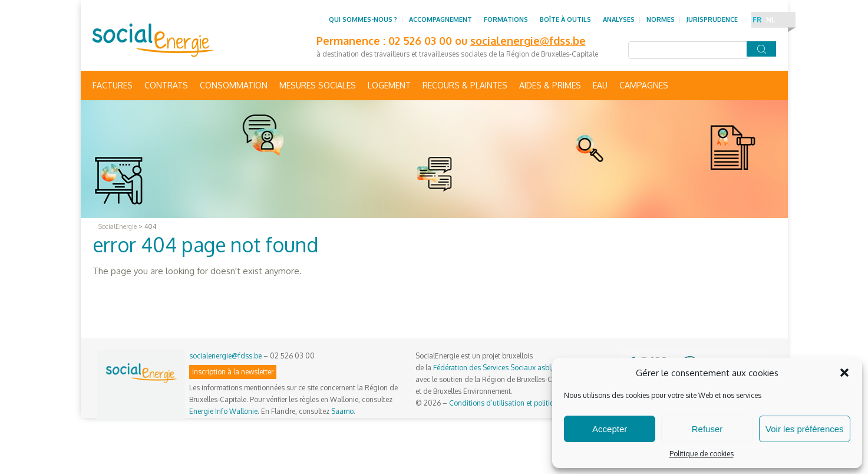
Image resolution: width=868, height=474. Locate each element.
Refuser (707, 429)
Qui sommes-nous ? (363, 19)
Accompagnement (440, 19)
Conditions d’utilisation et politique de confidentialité (534, 403)
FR (757, 20)
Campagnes (644, 85)
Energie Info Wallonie (223, 411)
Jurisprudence (712, 19)
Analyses (619, 19)
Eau (600, 85)
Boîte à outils (565, 19)
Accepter (610, 429)
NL (770, 20)
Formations (506, 19)
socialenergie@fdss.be (528, 41)
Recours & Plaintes (465, 85)
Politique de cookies (702, 454)
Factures (113, 85)
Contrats (166, 85)
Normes (661, 19)
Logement (389, 85)
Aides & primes (550, 85)
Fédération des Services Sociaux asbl (492, 368)
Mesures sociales (318, 85)
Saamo (342, 411)
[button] (844, 373)
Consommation (234, 85)
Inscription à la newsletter (233, 372)
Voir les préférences (805, 429)
